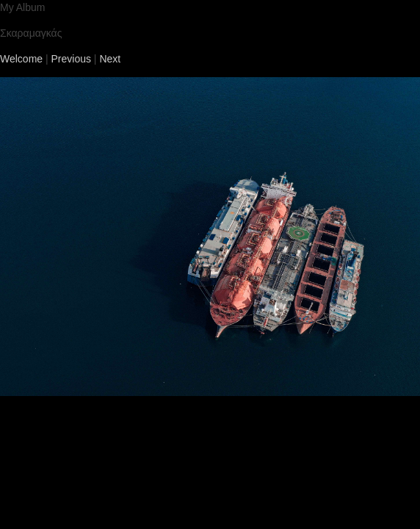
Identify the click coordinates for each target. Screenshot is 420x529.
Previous (71, 59)
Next (110, 59)
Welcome (21, 59)
